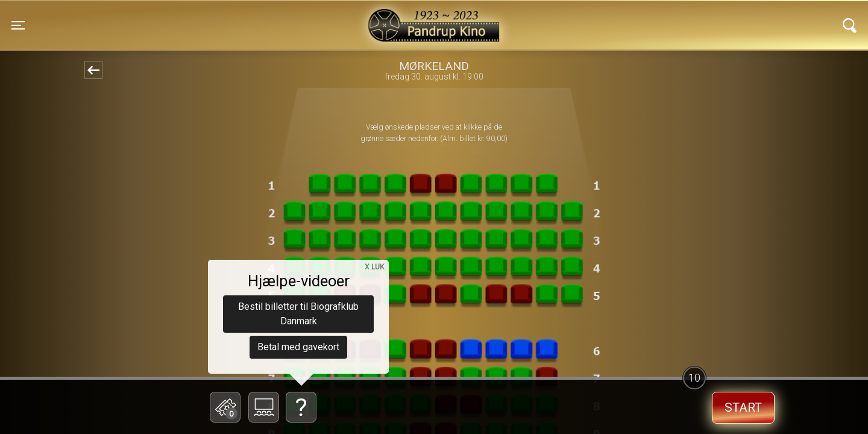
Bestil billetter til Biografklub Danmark (298, 314)
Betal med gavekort (298, 347)
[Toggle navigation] (18, 25)
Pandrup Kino (212, 17)
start (743, 407)
